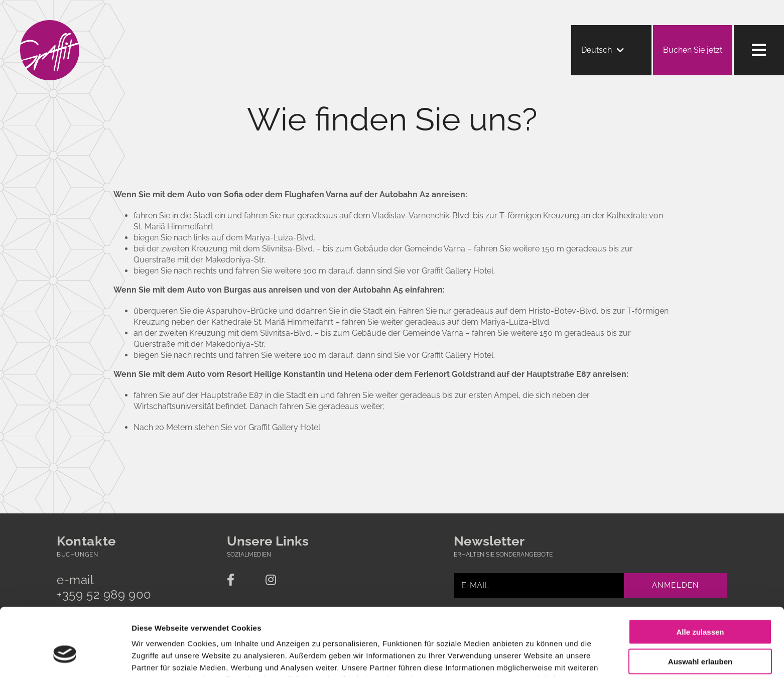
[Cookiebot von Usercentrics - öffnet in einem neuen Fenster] (65, 657)
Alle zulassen (700, 577)
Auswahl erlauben (700, 606)
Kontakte (87, 541)
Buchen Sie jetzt (693, 50)
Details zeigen (534, 657)
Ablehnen (700, 636)
